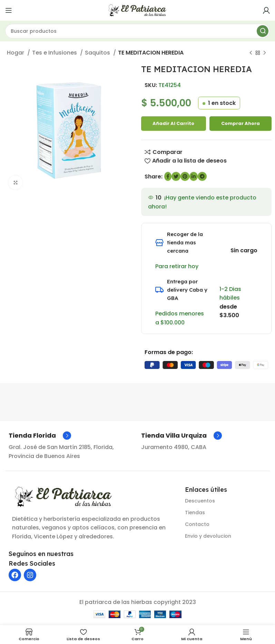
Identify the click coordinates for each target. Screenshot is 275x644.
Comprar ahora (240, 123)
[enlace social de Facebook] (168, 176)
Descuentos (200, 501)
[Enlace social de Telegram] (202, 176)
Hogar (16, 53)
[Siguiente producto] (265, 53)
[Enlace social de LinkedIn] (194, 176)
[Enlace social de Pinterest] (185, 176)
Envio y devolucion (208, 536)
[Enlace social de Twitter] (176, 176)
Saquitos (98, 53)
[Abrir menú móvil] (9, 10)
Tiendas (195, 513)
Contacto (197, 524)
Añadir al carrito (173, 123)
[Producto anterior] (251, 53)
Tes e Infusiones (55, 53)
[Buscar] (137, 31)
